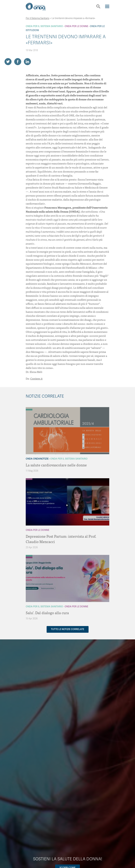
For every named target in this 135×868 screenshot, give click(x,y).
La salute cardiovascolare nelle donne (56, 465)
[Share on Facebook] (18, 62)
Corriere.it (36, 378)
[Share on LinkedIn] (27, 62)
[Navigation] (107, 6)
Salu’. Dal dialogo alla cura (47, 613)
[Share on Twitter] (8, 62)
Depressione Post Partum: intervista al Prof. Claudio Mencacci (61, 539)
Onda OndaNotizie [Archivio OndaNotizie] (37, 459)
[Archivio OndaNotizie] (29, 408)
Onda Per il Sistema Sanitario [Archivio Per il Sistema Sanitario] (44, 26)
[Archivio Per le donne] (29, 479)
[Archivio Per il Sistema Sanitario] (29, 410)
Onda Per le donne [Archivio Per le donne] (76, 26)
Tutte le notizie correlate (68, 629)
